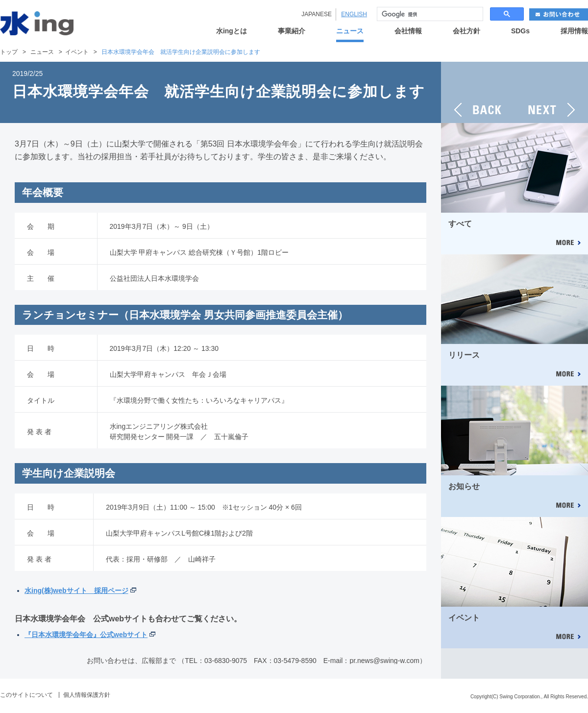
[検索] (429, 14)
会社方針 (466, 31)
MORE (568, 243)
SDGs (520, 31)
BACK (478, 92)
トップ (9, 52)
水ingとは (232, 31)
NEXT (551, 92)
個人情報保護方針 (87, 695)
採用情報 (574, 31)
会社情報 (408, 31)
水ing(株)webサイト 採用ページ (76, 590)
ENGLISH (354, 14)
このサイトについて (26, 695)
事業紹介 (292, 31)
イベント (77, 52)
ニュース (350, 31)
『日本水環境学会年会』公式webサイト (86, 635)
